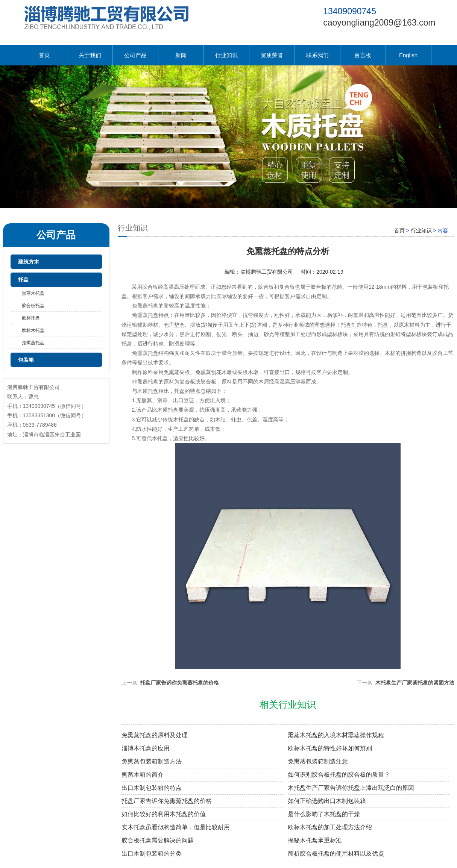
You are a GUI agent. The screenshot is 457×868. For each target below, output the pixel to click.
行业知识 (226, 55)
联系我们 (317, 55)
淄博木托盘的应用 (146, 748)
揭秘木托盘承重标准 (315, 840)
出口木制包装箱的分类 (152, 854)
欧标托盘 (31, 318)
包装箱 (26, 360)
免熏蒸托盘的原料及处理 (155, 735)
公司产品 (135, 55)
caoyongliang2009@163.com (379, 23)
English (408, 55)
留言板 (363, 55)
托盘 (23, 280)
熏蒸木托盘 (33, 293)
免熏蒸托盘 (33, 343)
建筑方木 (29, 262)
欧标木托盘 (33, 330)
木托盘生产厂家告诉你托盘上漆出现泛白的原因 (351, 788)
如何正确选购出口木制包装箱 (327, 801)
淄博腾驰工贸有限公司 (267, 272)
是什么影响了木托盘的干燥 (324, 814)
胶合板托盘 (33, 306)
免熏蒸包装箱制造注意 (318, 761)
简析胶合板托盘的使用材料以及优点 (336, 854)
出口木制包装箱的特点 (152, 788)
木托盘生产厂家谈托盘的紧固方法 (415, 683)
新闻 (181, 55)
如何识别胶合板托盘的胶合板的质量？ (339, 775)
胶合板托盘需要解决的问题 (158, 840)
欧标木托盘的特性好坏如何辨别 (330, 748)
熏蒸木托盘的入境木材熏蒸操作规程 (336, 735)
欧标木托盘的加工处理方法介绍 (330, 827)
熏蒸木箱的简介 (143, 775)
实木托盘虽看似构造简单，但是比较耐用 (176, 827)
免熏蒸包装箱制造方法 (152, 761)
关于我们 (90, 55)
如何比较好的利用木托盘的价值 (164, 814)
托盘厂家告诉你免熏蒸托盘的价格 (179, 683)
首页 (44, 55)
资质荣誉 (272, 55)
